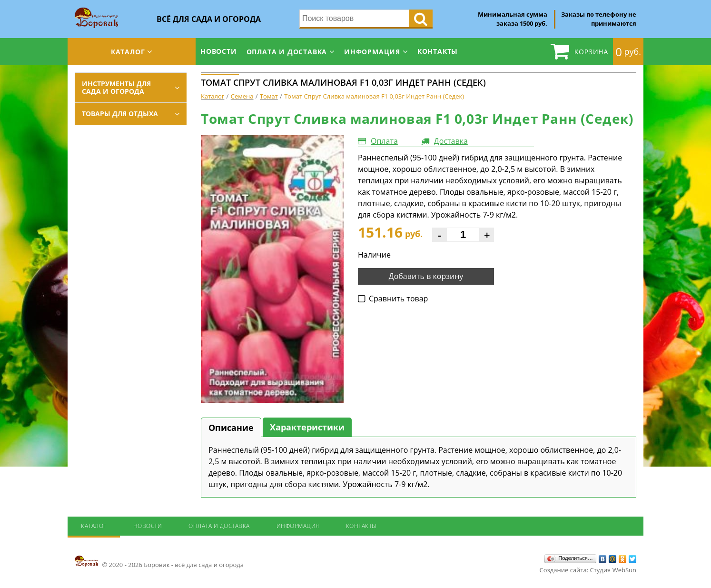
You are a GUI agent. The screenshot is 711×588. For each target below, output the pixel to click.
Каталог (128, 52)
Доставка (451, 141)
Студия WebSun (613, 570)
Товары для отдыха (120, 114)
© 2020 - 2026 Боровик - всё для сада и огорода (159, 562)
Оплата (384, 141)
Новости (219, 51)
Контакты (438, 51)
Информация (372, 52)
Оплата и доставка (287, 52)
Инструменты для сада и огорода (116, 87)
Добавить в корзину (426, 276)
